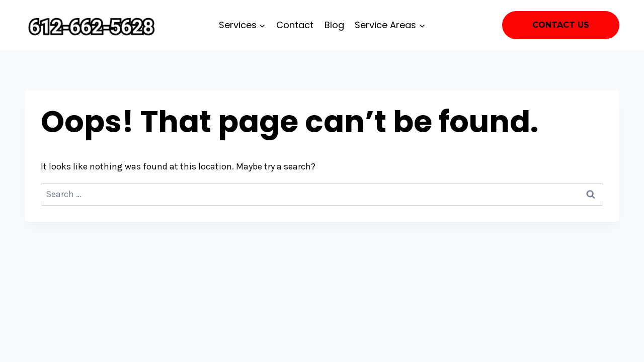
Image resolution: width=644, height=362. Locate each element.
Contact (295, 25)
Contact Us (561, 25)
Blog (334, 25)
